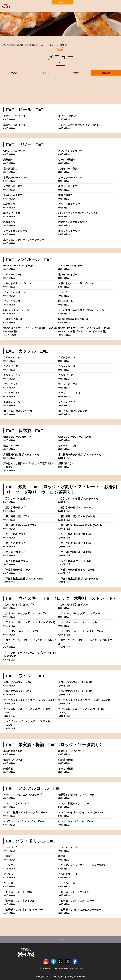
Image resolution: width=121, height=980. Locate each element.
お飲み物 (106, 73)
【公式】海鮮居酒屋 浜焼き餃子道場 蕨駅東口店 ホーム (22, 45)
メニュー (51, 45)
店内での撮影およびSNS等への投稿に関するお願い (61, 968)
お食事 (76, 73)
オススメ (15, 73)
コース (45, 73)
